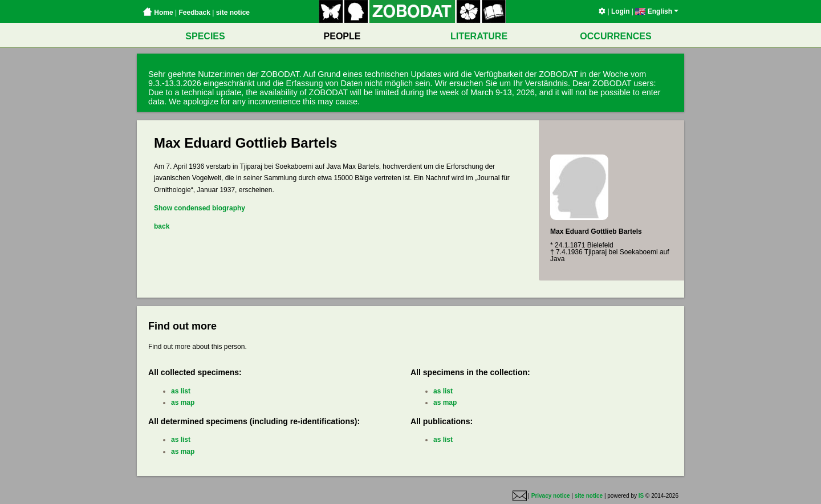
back (162, 226)
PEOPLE (342, 36)
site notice (233, 13)
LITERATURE (479, 36)
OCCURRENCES (615, 36)
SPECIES (205, 36)
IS (641, 496)
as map (183, 403)
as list (181, 391)
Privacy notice (551, 496)
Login (621, 11)
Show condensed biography (200, 208)
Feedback (194, 13)
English (657, 11)
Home (158, 13)
